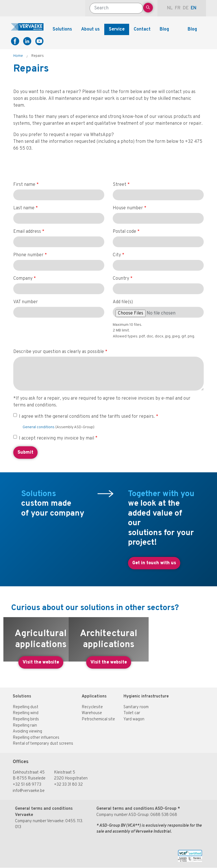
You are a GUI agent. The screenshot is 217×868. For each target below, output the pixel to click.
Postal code (124, 232)
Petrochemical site (98, 719)
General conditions (39, 427)
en (194, 8)
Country (121, 279)
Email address (27, 232)
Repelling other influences (36, 738)
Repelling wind (26, 713)
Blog (164, 29)
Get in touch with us (154, 563)
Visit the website (41, 662)
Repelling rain (25, 726)
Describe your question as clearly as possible (59, 352)
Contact (142, 29)
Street (120, 185)
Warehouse (92, 713)
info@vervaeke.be (29, 791)
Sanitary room (136, 707)
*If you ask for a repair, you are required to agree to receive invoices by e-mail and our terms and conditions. (102, 402)
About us (90, 29)
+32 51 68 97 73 (27, 785)
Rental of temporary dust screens (43, 744)
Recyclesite (92, 707)
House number (128, 208)
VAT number (26, 302)
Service (117, 29)
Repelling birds (26, 719)
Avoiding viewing (27, 732)
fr (178, 8)
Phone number (28, 255)
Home (18, 56)
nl (170, 8)
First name (24, 185)
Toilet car (132, 713)
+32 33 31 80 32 (68, 785)
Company (23, 279)
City (117, 255)
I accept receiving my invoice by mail (57, 438)
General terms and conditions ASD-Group (136, 809)
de (186, 8)
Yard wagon (134, 719)
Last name (24, 208)
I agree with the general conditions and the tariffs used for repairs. (87, 417)
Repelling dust (26, 707)
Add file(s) (123, 302)
